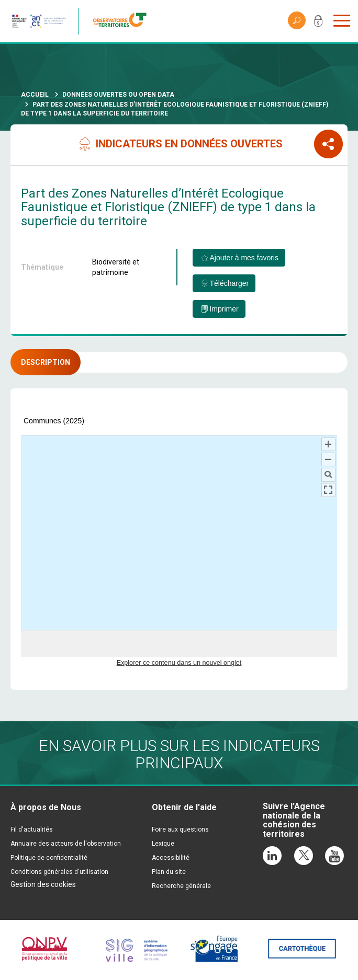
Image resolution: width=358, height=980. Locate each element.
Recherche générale (181, 886)
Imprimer (224, 309)
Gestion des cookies (43, 884)
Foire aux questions (180, 829)
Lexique (163, 844)
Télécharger (229, 283)
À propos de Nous (46, 807)
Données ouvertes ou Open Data (118, 95)
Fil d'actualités (32, 829)
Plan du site (169, 872)
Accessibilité (171, 858)
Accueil (35, 95)
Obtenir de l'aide (184, 807)
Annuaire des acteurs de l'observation (66, 844)
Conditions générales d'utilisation (59, 872)
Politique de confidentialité (49, 858)
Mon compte (318, 23)
